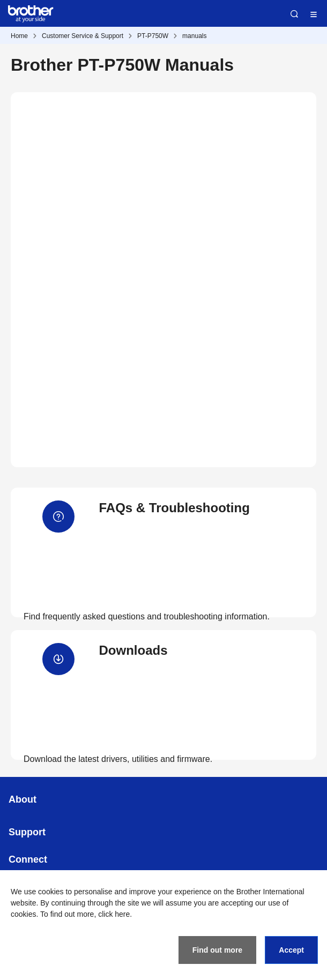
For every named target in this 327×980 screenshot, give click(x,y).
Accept (291, 950)
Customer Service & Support (83, 36)
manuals (194, 36)
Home (19, 36)
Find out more (217, 950)
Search (294, 14)
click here (114, 914)
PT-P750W (153, 36)
